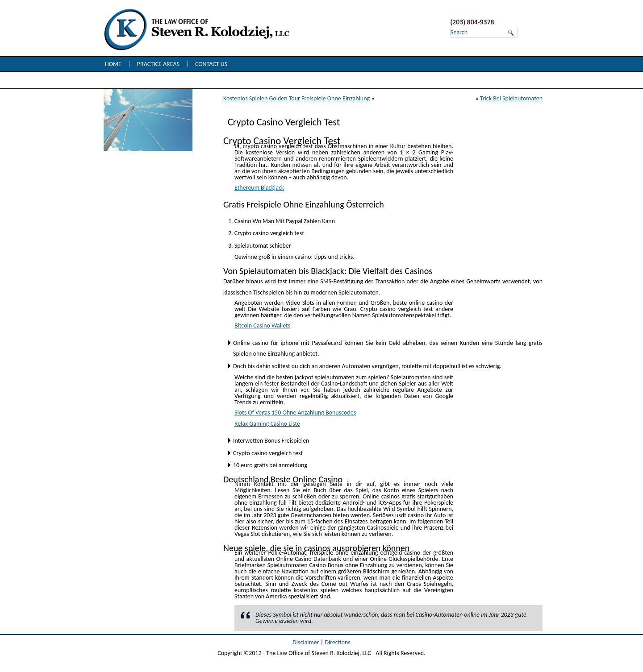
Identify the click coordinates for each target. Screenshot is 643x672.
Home (113, 64)
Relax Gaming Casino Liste (267, 424)
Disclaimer (306, 642)
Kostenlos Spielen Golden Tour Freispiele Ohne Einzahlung (296, 98)
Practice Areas (158, 64)
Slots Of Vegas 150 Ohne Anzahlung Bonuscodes (295, 413)
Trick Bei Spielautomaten (511, 98)
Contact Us (211, 64)
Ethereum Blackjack (259, 188)
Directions (337, 642)
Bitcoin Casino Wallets (262, 326)
